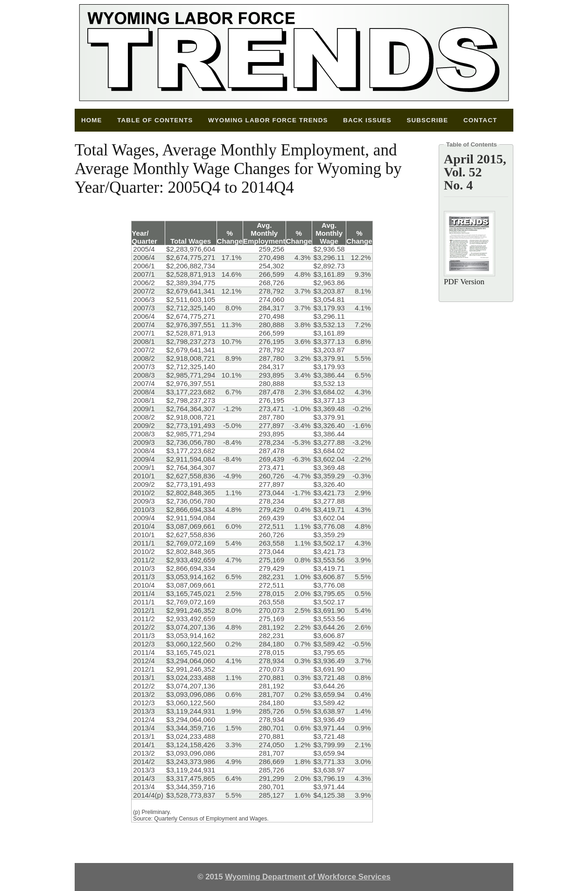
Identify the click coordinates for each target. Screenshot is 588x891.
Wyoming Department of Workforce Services (308, 877)
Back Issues (367, 120)
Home (92, 120)
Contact (480, 120)
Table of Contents (155, 120)
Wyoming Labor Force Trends (268, 120)
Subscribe (427, 120)
